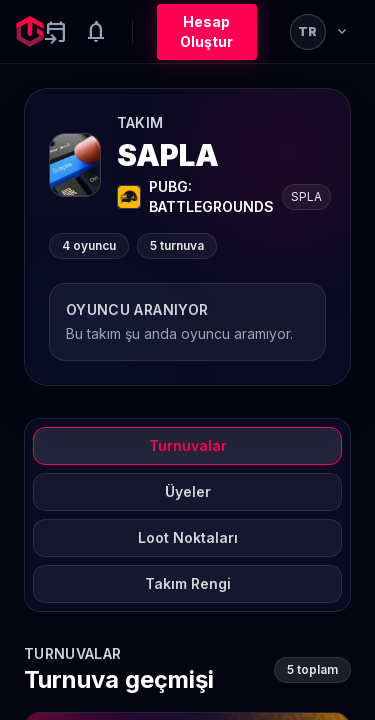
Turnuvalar (188, 445)
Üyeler (188, 491)
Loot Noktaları (188, 537)
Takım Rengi (188, 583)
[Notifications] (96, 32)
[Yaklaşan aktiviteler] (56, 32)
